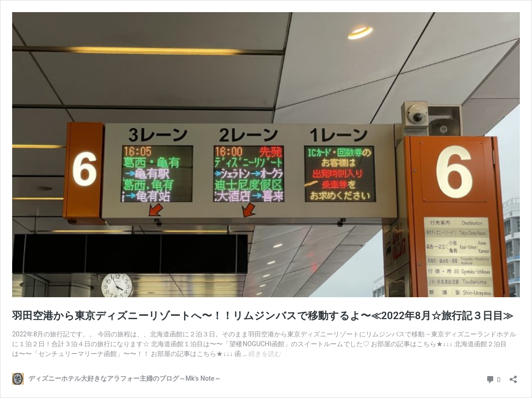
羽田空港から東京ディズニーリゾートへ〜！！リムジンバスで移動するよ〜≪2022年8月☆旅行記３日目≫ (263, 316)
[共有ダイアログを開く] (513, 376)
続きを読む (265, 354)
